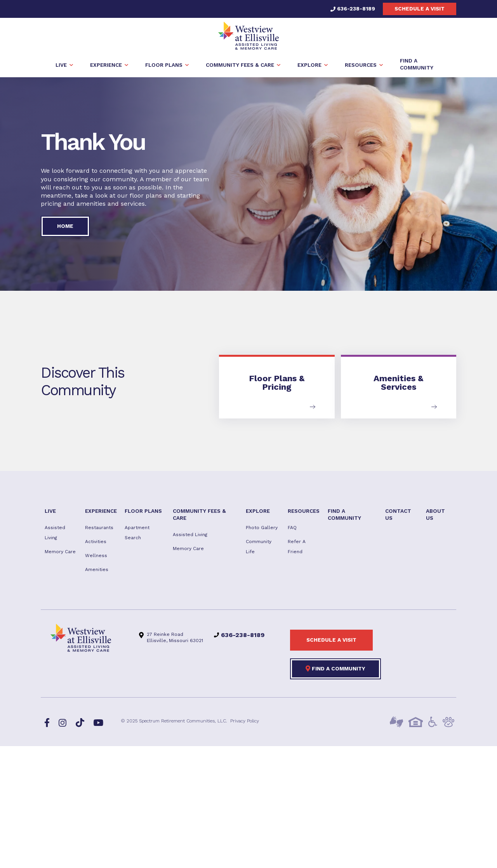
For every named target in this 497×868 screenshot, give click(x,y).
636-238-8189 (353, 9)
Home (65, 226)
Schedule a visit (420, 9)
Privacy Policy (245, 721)
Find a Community (335, 668)
